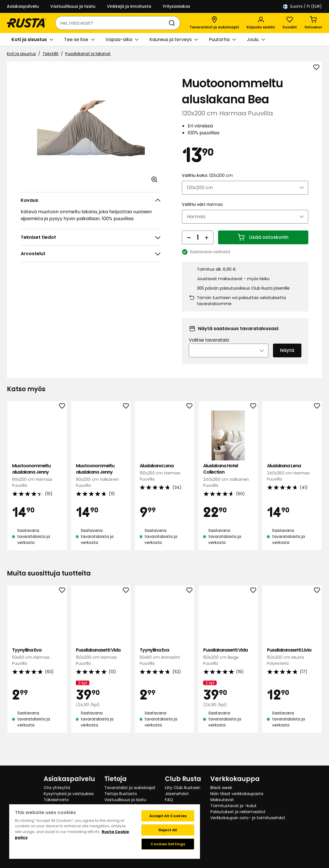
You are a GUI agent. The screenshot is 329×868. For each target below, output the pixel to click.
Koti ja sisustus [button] (32, 40)
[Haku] (173, 23)
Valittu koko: (207, 183)
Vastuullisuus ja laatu (73, 6)
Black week (221, 788)
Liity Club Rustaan (183, 788)
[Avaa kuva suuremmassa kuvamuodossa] (154, 179)
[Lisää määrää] (207, 245)
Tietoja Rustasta (121, 794)
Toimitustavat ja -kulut (233, 806)
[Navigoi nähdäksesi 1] (161, 569)
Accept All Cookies (168, 816)
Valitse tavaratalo (209, 348)
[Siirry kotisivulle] (26, 23)
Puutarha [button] (222, 40)
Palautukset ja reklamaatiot (238, 812)
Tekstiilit (51, 54)
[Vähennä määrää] (189, 245)
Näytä (287, 358)
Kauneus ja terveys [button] (174, 40)
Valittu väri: (202, 212)
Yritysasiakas (176, 6)
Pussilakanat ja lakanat (88, 54)
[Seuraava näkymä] (318, 491)
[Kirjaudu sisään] (261, 23)
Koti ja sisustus (21, 54)
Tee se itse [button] (79, 40)
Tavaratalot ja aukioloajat (130, 788)
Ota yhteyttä (57, 788)
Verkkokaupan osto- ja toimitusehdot (248, 818)
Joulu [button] (256, 40)
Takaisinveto (56, 800)
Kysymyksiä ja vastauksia (69, 794)
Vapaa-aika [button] (122, 40)
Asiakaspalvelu (23, 6)
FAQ (169, 800)
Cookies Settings (168, 844)
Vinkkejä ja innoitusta (129, 6)
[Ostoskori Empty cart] (313, 23)
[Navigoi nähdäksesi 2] (168, 569)
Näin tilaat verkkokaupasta (237, 794)
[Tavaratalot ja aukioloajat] (214, 23)
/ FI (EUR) (302, 6)
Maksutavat (222, 800)
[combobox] (112, 23)
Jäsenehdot (177, 794)
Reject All (168, 830)
